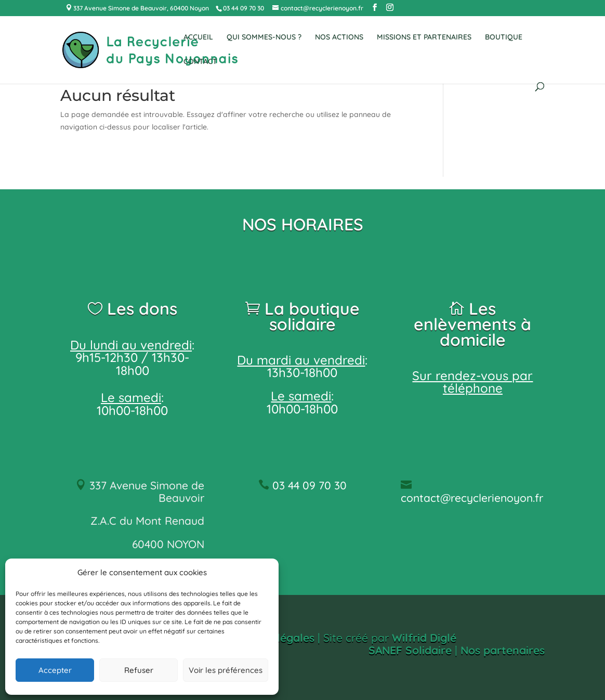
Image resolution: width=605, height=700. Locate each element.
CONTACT (200, 62)
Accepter (55, 670)
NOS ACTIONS (339, 37)
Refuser (139, 670)
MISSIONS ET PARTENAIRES (424, 37)
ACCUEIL (198, 37)
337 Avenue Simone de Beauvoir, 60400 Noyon (140, 8)
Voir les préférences (226, 670)
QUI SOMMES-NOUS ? (264, 37)
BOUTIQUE (504, 37)
